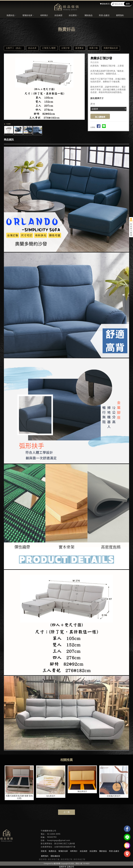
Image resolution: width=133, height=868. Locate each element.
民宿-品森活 (104, 15)
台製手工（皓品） (14, 48)
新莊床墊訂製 (66, 859)
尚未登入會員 (131, 230)
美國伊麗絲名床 (111, 48)
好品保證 (58, 15)
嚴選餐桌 (79, 48)
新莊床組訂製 (79, 859)
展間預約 (120, 15)
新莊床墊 (43, 859)
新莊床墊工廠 (54, 859)
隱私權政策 (55, 856)
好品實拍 (74, 15)
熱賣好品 (11, 15)
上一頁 (66, 812)
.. (75, 864)
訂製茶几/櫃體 (49, 48)
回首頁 (44, 851)
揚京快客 (57, 864)
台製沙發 (65, 48)
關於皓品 (89, 15)
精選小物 (94, 48)
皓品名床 (32, 48)
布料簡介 (44, 15)
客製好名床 (28, 15)
